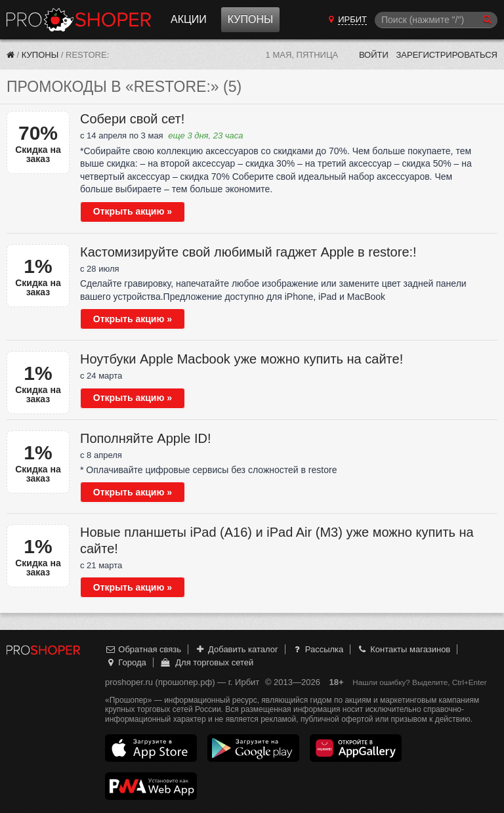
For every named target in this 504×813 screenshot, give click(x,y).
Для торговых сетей (206, 662)
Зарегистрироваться (447, 55)
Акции (189, 19)
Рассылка (317, 649)
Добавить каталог (237, 649)
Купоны (250, 19)
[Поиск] (436, 20)
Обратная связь (143, 649)
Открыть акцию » (133, 211)
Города (126, 662)
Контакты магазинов (404, 649)
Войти (374, 55)
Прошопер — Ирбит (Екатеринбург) (79, 20)
